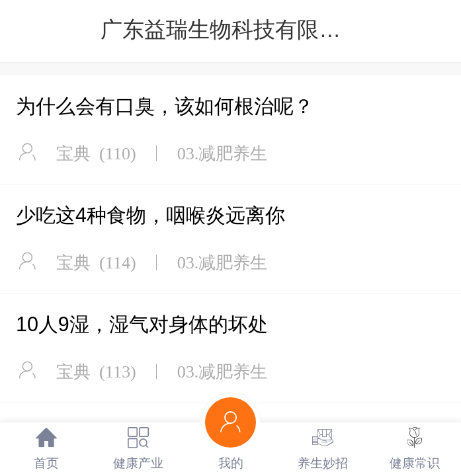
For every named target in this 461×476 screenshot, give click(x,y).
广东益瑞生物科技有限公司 (231, 29)
